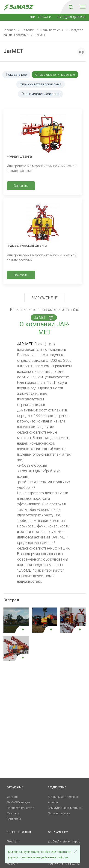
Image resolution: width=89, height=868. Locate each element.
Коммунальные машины (65, 808)
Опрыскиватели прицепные (40, 84)
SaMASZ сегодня (18, 802)
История (13, 797)
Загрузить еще (45, 298)
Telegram (13, 841)
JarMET (44, 318)
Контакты (14, 819)
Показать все (16, 75)
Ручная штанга (19, 156)
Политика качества (21, 808)
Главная (9, 30)
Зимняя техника (59, 813)
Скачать (13, 813)
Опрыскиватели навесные (55, 75)
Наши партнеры (52, 30)
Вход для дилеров (72, 17)
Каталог (28, 30)
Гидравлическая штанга (27, 245)
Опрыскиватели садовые (40, 94)
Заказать (21, 186)
